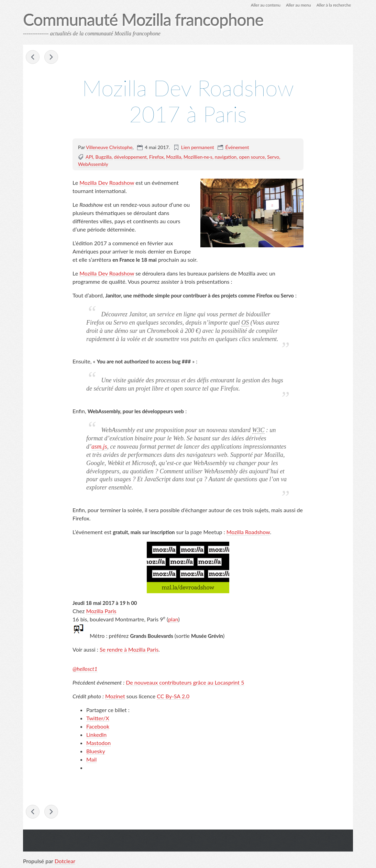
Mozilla (174, 157)
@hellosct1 (85, 669)
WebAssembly (93, 164)
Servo (273, 157)
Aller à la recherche (334, 5)
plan (173, 619)
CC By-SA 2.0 (173, 696)
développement (130, 157)
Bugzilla (104, 157)
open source (252, 157)
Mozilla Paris (101, 611)
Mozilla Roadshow (248, 532)
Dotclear (65, 861)
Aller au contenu (266, 5)
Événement (237, 147)
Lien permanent (198, 147)
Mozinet (115, 696)
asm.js (99, 447)
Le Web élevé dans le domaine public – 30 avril (33, 57)
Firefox (157, 157)
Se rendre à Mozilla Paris (129, 649)
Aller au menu (298, 5)
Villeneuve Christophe (109, 147)
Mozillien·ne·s (198, 157)
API (89, 157)
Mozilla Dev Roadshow (107, 183)
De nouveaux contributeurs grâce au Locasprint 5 (185, 682)
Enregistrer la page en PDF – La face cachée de (51, 57)
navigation (226, 157)
